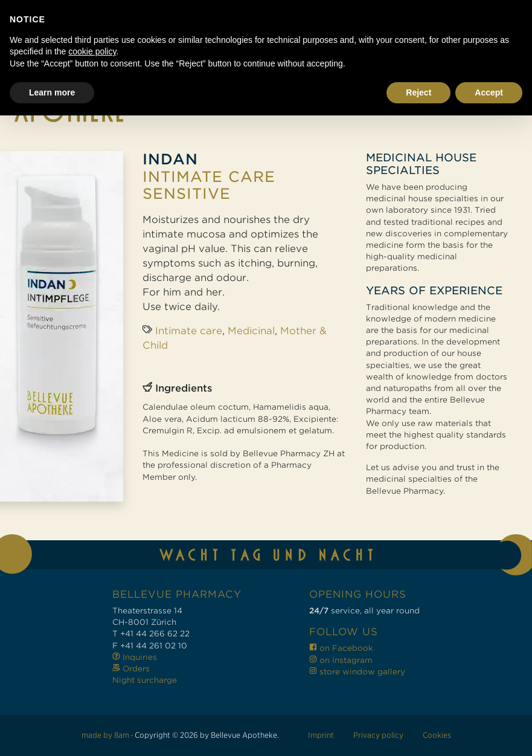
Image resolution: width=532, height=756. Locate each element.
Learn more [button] (52, 732)
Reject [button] (418, 732)
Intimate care (189, 331)
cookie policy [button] (92, 692)
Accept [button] (489, 732)
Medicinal (251, 331)
